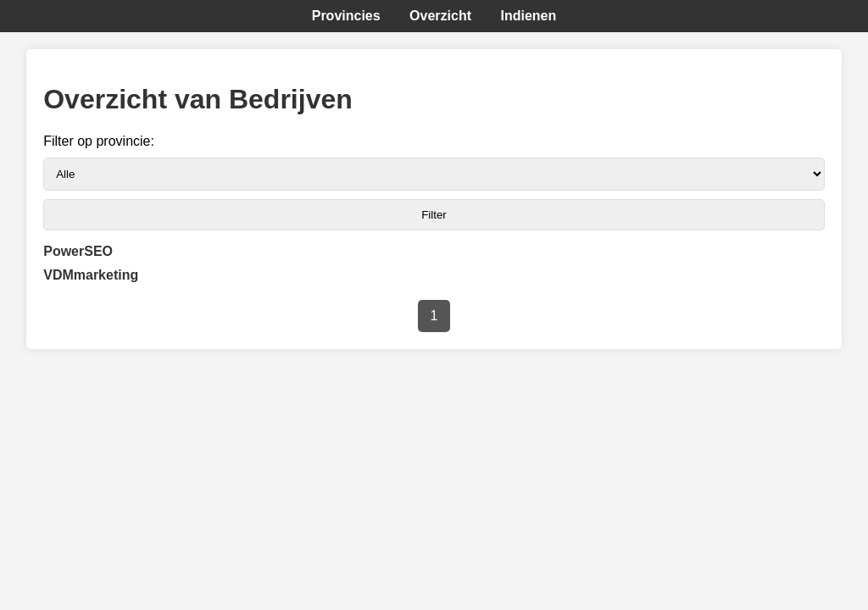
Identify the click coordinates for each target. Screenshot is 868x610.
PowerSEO (78, 251)
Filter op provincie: (99, 141)
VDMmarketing (91, 275)
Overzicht (440, 16)
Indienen (528, 16)
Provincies (346, 16)
